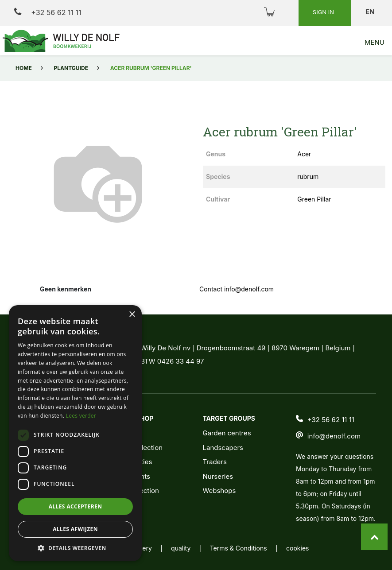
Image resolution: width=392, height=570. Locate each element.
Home (24, 68)
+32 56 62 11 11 (48, 12)
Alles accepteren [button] (76, 506)
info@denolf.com (334, 436)
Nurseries (218, 476)
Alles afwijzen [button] (75, 529)
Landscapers (223, 448)
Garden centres (227, 433)
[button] (75, 548)
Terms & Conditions (239, 548)
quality (181, 548)
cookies (297, 548)
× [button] (132, 315)
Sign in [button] (324, 12)
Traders (214, 462)
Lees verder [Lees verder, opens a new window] (81, 416)
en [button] (371, 12)
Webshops (219, 491)
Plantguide (71, 68)
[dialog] (75, 433)
